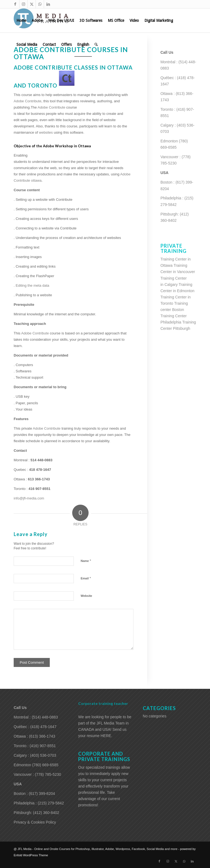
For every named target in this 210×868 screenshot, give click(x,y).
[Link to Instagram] (23, 4)
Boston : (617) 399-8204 (34, 794)
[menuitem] (21, 20)
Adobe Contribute (52, 107)
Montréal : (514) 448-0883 (36, 717)
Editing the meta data (32, 285)
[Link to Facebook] (15, 4)
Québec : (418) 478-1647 (35, 727)
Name (86, 561)
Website (86, 596)
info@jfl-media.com (29, 498)
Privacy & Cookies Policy (35, 822)
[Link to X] (32, 4)
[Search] (96, 44)
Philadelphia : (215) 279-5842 (39, 803)
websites (46, 132)
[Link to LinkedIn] (48, 4)
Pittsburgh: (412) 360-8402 (37, 813)
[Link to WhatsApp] (40, 4)
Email (86, 578)
